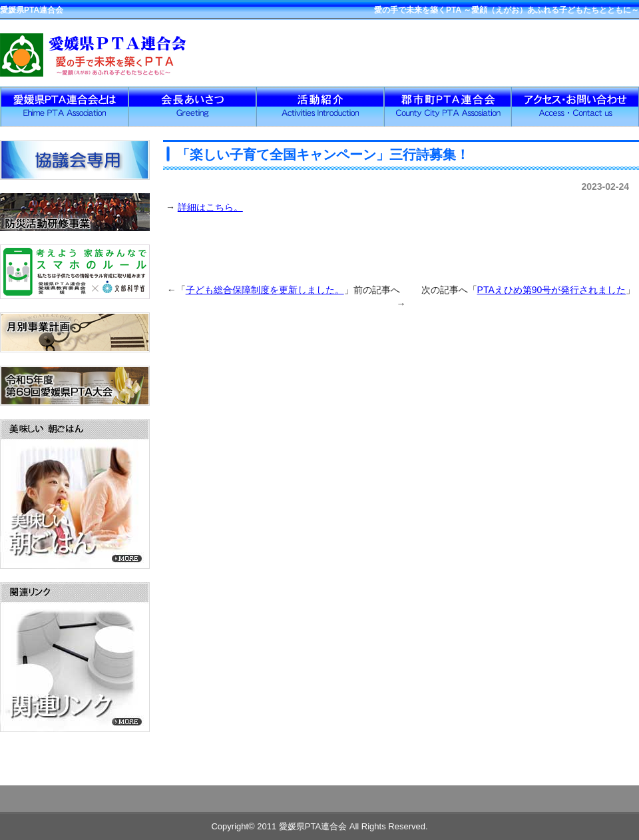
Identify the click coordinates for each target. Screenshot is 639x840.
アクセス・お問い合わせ (575, 107)
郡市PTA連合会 (447, 107)
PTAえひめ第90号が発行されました (552, 290)
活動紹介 (319, 107)
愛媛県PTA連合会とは (64, 107)
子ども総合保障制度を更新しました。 (265, 290)
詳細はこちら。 (210, 207)
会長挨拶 (192, 107)
